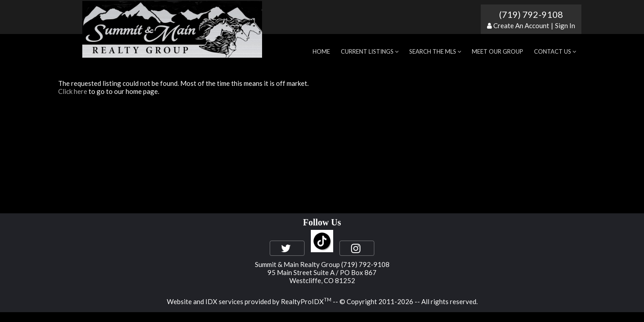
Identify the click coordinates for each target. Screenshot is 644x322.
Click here (73, 91)
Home (321, 51)
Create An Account (521, 25)
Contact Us (555, 51)
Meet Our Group (498, 51)
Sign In (565, 25)
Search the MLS (435, 51)
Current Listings (370, 51)
